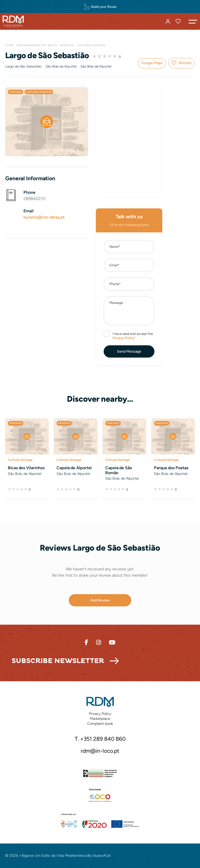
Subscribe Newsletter (58, 661)
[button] (193, 21)
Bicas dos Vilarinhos (26, 468)
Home (9, 45)
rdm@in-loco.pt (100, 751)
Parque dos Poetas (171, 468)
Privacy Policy (100, 714)
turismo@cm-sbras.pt (44, 217)
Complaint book (100, 724)
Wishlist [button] (185, 63)
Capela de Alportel (74, 468)
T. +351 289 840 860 (100, 739)
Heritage (67, 45)
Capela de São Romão (119, 470)
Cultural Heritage (91, 45)
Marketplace (100, 719)
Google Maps (152, 63)
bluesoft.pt (102, 856)
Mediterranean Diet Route (37, 45)
